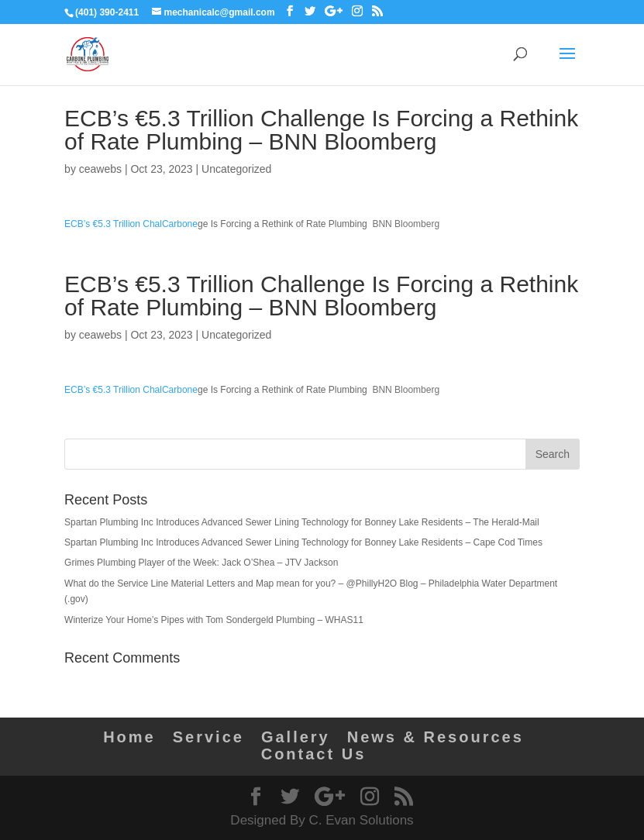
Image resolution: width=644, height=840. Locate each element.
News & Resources (436, 737)
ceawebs (100, 169)
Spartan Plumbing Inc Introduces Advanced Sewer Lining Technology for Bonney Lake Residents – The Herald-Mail (302, 522)
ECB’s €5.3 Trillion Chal (113, 224)
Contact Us (314, 754)
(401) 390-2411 (107, 12)
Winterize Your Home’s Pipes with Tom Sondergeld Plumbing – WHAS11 (214, 620)
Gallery (296, 737)
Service (208, 737)
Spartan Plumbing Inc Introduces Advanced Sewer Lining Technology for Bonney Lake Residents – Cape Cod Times (303, 542)
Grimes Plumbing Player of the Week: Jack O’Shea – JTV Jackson (201, 563)
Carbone (180, 224)
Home (129, 737)
